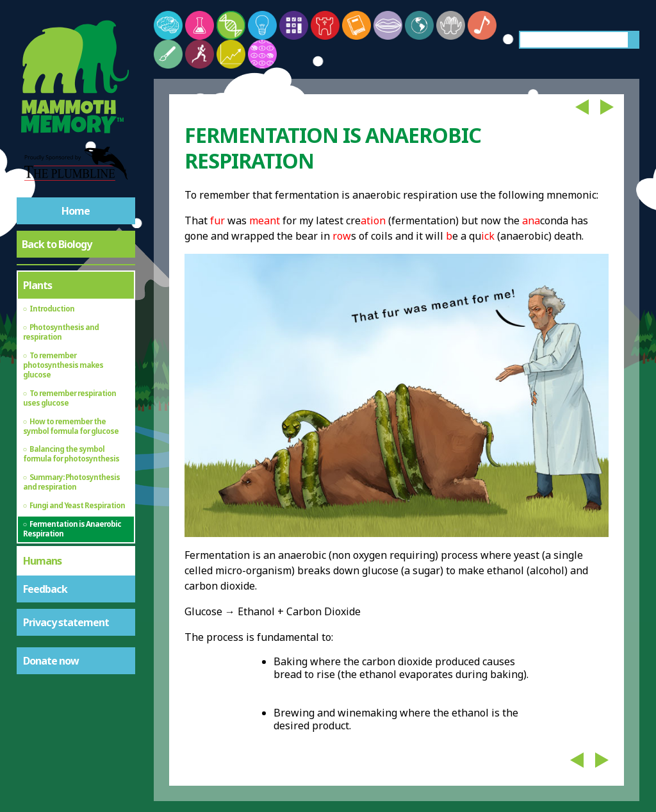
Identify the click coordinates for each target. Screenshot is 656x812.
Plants (37, 285)
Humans (42, 561)
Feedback (45, 589)
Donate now (51, 661)
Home (76, 211)
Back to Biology (57, 244)
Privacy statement (66, 622)
